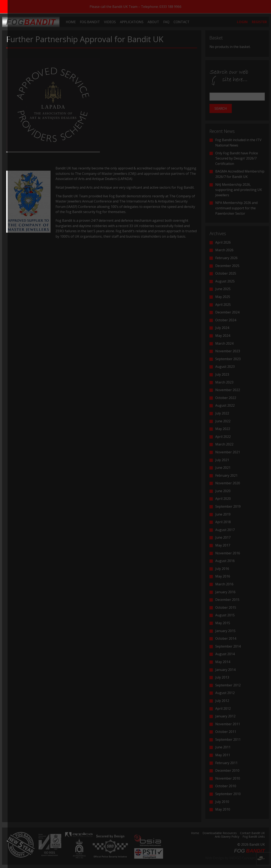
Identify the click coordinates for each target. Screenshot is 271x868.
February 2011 (226, 763)
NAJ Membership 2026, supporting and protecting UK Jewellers (239, 190)
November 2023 (228, 351)
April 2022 (223, 437)
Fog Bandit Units (254, 837)
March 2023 (224, 382)
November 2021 (228, 452)
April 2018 (223, 522)
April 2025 (223, 305)
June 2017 (223, 537)
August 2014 (225, 654)
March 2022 (224, 444)
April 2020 (223, 499)
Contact (182, 22)
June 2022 (223, 421)
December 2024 (227, 312)
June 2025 (223, 289)
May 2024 (223, 336)
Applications (132, 22)
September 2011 (228, 739)
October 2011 (226, 732)
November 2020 (228, 483)
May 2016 (223, 576)
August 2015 (225, 615)
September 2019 (228, 506)
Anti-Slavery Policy (227, 837)
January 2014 (225, 670)
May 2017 (223, 545)
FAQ (166, 22)
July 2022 (222, 413)
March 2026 (224, 250)
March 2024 (224, 343)
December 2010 (227, 770)
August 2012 (225, 693)
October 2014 (226, 638)
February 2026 (226, 258)
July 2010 (222, 802)
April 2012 (223, 708)
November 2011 (228, 724)
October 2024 (226, 320)
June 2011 (223, 747)
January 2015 (225, 631)
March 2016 (224, 584)
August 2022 (225, 405)
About (153, 22)
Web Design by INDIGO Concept (235, 858)
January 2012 (225, 716)
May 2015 (223, 623)
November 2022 (228, 390)
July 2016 (222, 569)
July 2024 (222, 328)
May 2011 (223, 755)
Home (71, 22)
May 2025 (223, 297)
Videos (110, 22)
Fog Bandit (90, 22)
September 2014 (228, 646)
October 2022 (226, 398)
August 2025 (225, 281)
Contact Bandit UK (252, 833)
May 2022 (223, 429)
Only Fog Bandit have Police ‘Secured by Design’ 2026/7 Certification (237, 158)
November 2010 (228, 778)
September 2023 (228, 359)
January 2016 (225, 592)
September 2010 (228, 794)
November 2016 (228, 553)
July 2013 (222, 677)
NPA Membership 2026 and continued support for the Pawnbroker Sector (236, 208)
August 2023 (225, 367)
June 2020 (223, 491)
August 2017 (225, 530)
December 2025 (227, 266)
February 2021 (226, 475)
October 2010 (226, 786)
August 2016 (225, 561)
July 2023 (222, 374)
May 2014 (223, 662)
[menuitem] (71, 22)
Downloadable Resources (220, 833)
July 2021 (222, 460)
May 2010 (223, 809)
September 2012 (228, 685)
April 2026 (223, 242)
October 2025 (226, 273)
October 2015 (226, 607)
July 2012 (222, 701)
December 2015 (227, 600)
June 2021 (223, 468)
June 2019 (223, 514)
